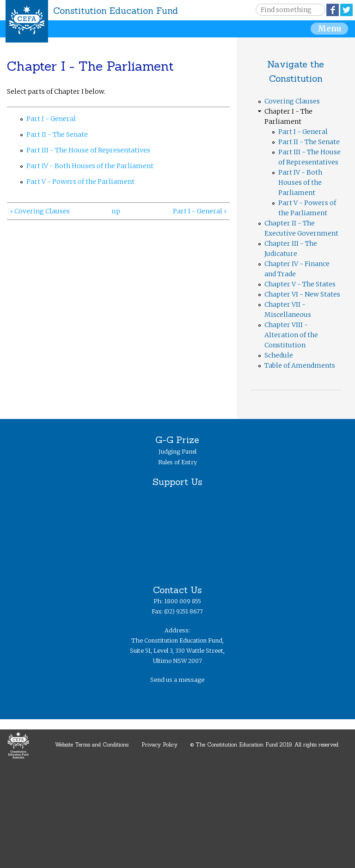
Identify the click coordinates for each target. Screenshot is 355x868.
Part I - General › (200, 211)
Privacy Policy (159, 744)
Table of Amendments (300, 365)
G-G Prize (177, 440)
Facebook (333, 10)
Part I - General (51, 119)
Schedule (279, 355)
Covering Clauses (292, 101)
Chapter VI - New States (302, 294)
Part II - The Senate (57, 134)
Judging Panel (177, 452)
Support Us (177, 482)
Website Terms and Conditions (92, 744)
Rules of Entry (177, 462)
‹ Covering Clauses (40, 211)
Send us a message (177, 680)
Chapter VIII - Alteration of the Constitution (291, 335)
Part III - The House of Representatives (88, 150)
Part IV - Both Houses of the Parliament (90, 166)
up (116, 211)
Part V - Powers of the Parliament (80, 182)
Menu (329, 29)
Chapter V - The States (300, 284)
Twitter (346, 10)
